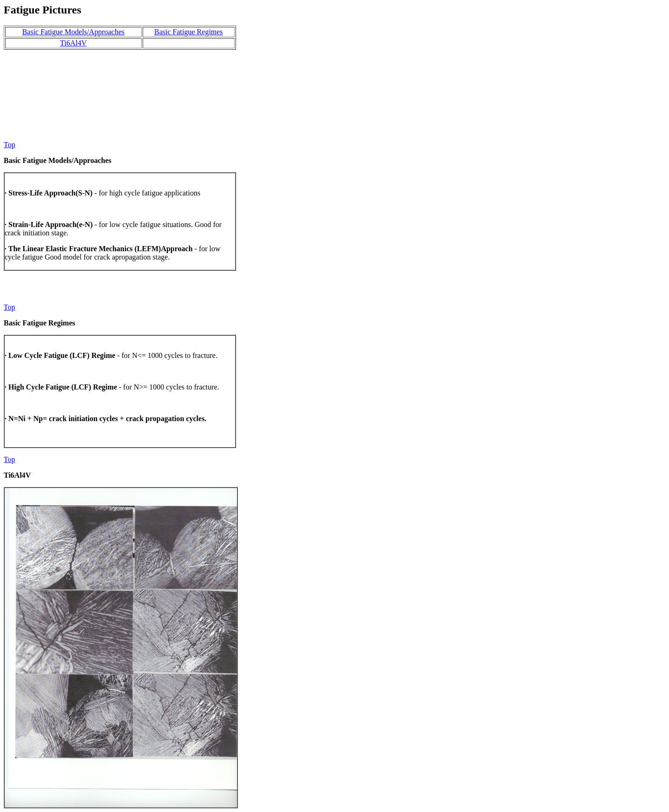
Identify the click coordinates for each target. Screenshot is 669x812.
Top (10, 145)
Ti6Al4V (73, 43)
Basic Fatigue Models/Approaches (73, 32)
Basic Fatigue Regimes (189, 32)
